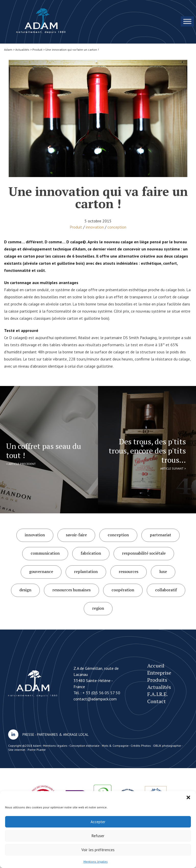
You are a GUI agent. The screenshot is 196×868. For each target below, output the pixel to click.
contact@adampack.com (95, 699)
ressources (128, 571)
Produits (157, 680)
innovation (95, 227)
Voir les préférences (98, 850)
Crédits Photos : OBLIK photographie (156, 746)
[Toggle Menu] (187, 21)
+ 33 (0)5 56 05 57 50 (101, 693)
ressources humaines (71, 590)
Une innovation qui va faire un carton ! (41, 21)
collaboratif (166, 590)
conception (117, 227)
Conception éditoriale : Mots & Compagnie (99, 746)
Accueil (156, 666)
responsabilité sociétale (144, 553)
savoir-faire (76, 535)
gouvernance (41, 571)
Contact (157, 701)
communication (45, 553)
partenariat (161, 535)
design (25, 590)
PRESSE (28, 735)
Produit (76, 227)
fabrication (91, 553)
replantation (86, 571)
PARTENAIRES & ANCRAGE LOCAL (63, 735)
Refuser (98, 836)
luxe (163, 571)
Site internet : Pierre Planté (27, 750)
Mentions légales (96, 862)
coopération (123, 590)
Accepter (98, 822)
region (98, 608)
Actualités (159, 687)
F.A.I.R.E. (157, 694)
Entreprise (159, 673)
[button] (188, 797)
